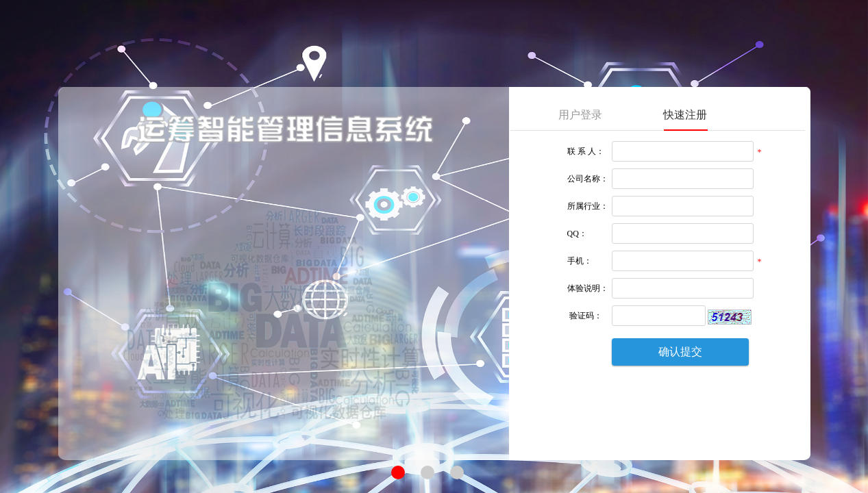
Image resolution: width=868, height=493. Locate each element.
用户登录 (580, 115)
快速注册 (685, 115)
